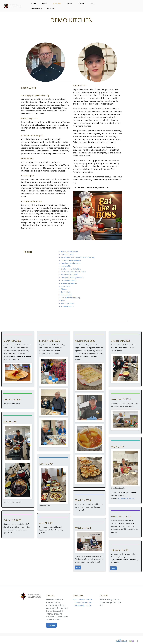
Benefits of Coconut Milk (70, 275)
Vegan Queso (66, 286)
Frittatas (64, 289)
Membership (36, 9)
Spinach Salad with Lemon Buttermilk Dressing (78, 257)
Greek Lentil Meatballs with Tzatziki (73, 272)
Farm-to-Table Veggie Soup (71, 298)
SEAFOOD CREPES (67, 306)
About (44, 3)
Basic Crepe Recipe (68, 303)
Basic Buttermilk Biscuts (69, 252)
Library (81, 3)
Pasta (63, 301)
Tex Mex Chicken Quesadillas (71, 260)
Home (33, 3)
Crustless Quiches (67, 255)
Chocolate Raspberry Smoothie (72, 278)
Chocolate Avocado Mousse (71, 263)
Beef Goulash (66, 292)
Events (69, 3)
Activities (57, 3)
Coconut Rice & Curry (69, 280)
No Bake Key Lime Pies (69, 283)
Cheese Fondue (66, 295)
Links (92, 3)
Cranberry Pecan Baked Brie (71, 269)
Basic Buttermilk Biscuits (125, 499)
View (78, 568)
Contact (51, 9)
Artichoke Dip (66, 266)
